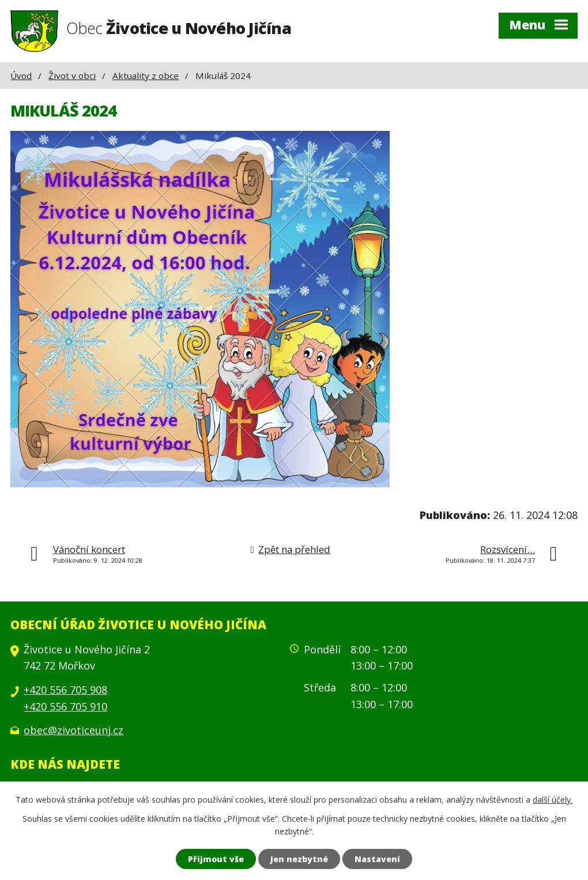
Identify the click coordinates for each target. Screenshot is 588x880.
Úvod (21, 76)
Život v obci (72, 76)
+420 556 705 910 (65, 706)
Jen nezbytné (299, 859)
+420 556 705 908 (65, 690)
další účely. (553, 800)
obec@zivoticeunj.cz (73, 730)
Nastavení (377, 859)
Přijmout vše (216, 859)
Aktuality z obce (146, 76)
